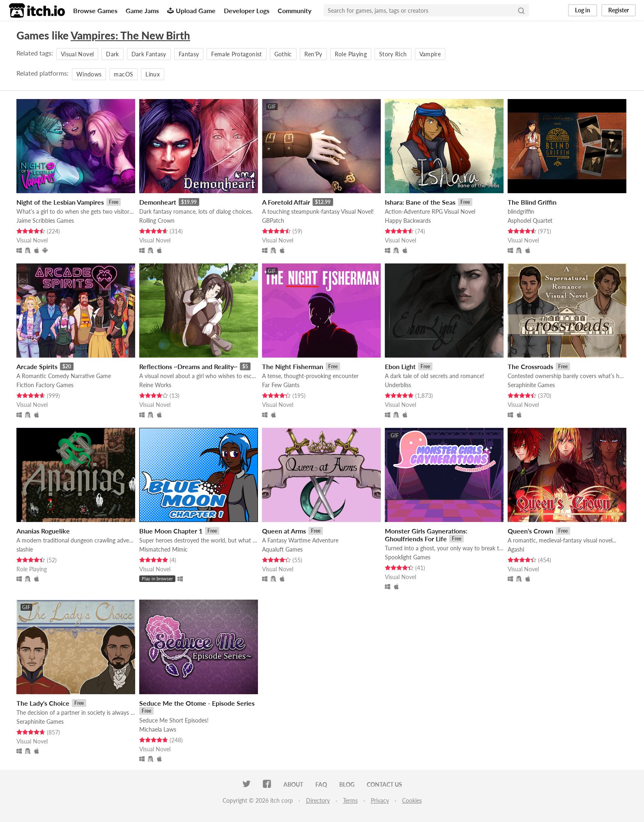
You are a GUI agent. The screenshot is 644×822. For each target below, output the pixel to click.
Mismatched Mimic (163, 549)
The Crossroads (530, 366)
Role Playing (351, 54)
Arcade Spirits (37, 366)
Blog (347, 784)
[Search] (521, 10)
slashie (25, 549)
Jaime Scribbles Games (45, 221)
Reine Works (155, 385)
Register (619, 10)
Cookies (412, 800)
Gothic (283, 54)
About (293, 784)
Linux (153, 74)
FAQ (321, 784)
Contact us (384, 784)
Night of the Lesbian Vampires (60, 202)
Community (294, 10)
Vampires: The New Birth (130, 35)
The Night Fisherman (293, 366)
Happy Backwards (408, 221)
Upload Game (191, 10)
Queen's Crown (530, 531)
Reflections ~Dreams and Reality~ (188, 366)
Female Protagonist (236, 54)
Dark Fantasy (149, 54)
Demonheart (158, 202)
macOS (123, 74)
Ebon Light (400, 366)
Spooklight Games (408, 557)
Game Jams (142, 10)
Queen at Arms (284, 531)
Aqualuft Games (282, 549)
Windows (89, 74)
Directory (318, 800)
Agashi (516, 549)
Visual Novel (77, 54)
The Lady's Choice (43, 703)
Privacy (380, 800)
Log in (583, 10)
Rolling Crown (157, 221)
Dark (112, 54)
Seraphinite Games (531, 385)
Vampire (430, 54)
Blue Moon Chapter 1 (171, 531)
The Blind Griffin (532, 202)
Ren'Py (313, 54)
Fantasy (189, 54)
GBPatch (273, 221)
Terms (350, 800)
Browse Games (95, 10)
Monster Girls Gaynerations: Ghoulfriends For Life (426, 535)
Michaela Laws (158, 729)
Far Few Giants (281, 385)
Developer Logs (247, 10)
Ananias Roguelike (43, 531)
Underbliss (398, 385)
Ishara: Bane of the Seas (420, 202)
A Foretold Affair (286, 202)
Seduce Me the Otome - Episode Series (197, 703)
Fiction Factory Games (45, 385)
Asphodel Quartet (530, 221)
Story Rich (393, 54)
